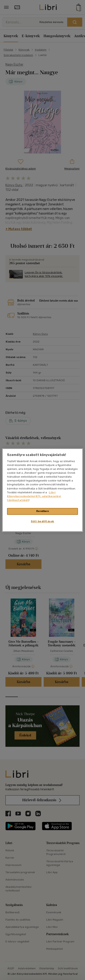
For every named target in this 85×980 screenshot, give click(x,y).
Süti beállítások (42, 521)
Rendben (43, 511)
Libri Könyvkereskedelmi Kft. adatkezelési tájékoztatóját (34, 496)
